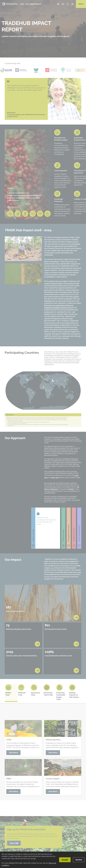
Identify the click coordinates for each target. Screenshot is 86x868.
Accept (65, 860)
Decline (79, 860)
